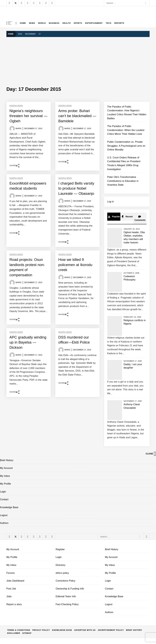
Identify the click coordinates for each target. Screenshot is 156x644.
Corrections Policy (65, 581)
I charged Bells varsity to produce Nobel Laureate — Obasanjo (76, 188)
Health (67, 23)
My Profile (5, 484)
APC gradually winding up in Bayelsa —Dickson (28, 342)
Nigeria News (16, 106)
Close (151, 454)
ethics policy (62, 573)
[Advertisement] (78, 61)
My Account (6, 468)
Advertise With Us (85, 630)
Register (60, 549)
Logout (4, 515)
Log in (111, 202)
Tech (109, 23)
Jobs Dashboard (15, 581)
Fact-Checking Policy (67, 604)
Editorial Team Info (66, 596)
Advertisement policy (111, 630)
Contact (4, 499)
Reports (119, 23)
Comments (140, 218)
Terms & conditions (19, 630)
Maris (18, 129)
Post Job (11, 589)
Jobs (9, 596)
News (32, 23)
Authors (4, 523)
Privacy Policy (41, 630)
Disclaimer (14, 633)
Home (23, 23)
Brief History (7, 460)
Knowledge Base (9, 507)
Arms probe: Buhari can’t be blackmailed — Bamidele (77, 116)
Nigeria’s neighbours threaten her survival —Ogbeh (28, 116)
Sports (78, 23)
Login (3, 492)
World (42, 23)
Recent (127, 217)
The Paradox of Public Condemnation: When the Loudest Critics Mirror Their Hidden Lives (126, 130)
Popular (114, 217)
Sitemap (27, 633)
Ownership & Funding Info (70, 589)
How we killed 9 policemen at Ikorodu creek (75, 265)
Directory (60, 565)
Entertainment (94, 23)
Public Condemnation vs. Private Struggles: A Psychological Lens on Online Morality (126, 146)
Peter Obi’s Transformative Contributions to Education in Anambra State (123, 181)
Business (54, 23)
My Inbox (5, 476)
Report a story (14, 604)
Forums (11, 573)
